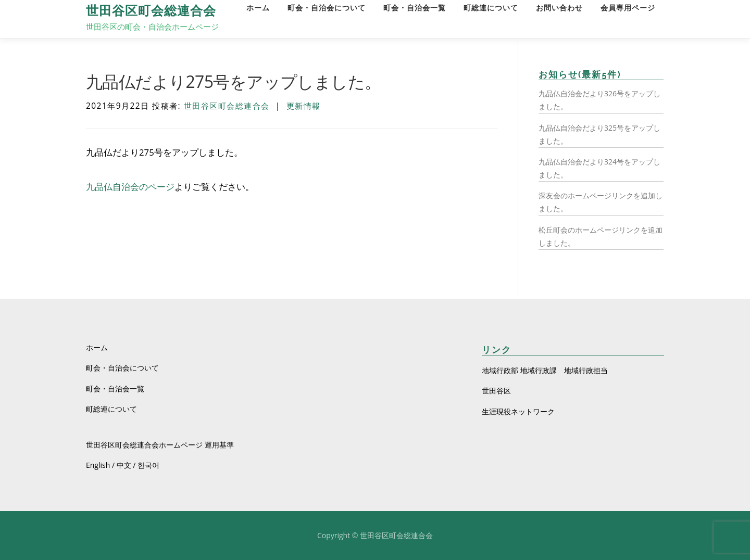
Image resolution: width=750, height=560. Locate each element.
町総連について (491, 8)
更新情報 (304, 106)
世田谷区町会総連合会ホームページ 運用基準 (160, 445)
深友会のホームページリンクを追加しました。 (601, 202)
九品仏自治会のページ (130, 187)
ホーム (258, 8)
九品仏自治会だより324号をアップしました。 (599, 168)
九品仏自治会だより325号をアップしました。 (599, 134)
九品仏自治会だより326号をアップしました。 (599, 100)
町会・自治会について (327, 8)
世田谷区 (496, 391)
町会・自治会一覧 (415, 8)
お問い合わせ (559, 8)
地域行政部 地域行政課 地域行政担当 (545, 370)
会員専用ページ (628, 8)
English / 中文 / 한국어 (123, 465)
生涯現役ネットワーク (518, 411)
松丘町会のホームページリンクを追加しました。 (601, 236)
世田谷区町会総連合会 (151, 11)
